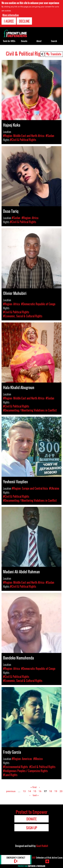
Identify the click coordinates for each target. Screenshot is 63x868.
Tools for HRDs (9, 41)
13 (24, 791)
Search (54, 41)
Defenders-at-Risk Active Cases (47, 858)
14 (29, 791)
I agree (9, 21)
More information (11, 15)
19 (56, 791)
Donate (24, 41)
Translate (56, 54)
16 (40, 791)
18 (50, 791)
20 (61, 791)
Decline (24, 21)
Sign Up (32, 828)
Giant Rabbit (42, 846)
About (39, 41)
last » (36, 795)
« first (34, 787)
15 (35, 791)
